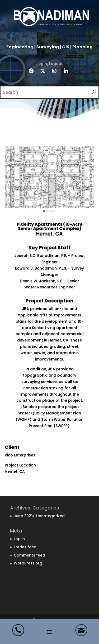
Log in (19, 539)
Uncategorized (50, 516)
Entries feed (25, 547)
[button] (44, 211)
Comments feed (29, 555)
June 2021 (23, 516)
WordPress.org (28, 563)
